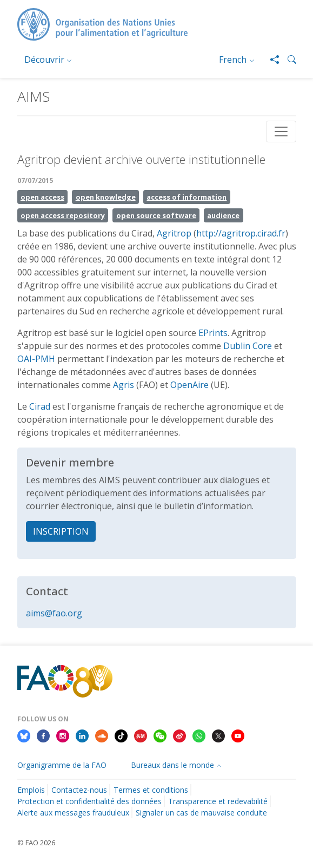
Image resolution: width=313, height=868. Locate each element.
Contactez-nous (79, 790)
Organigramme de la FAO (62, 765)
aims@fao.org (54, 613)
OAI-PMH (36, 359)
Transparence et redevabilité (218, 801)
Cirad (40, 406)
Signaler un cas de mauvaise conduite (201, 813)
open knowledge (106, 197)
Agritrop (174, 233)
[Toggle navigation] (281, 131)
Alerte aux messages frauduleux (73, 813)
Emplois (31, 790)
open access (42, 197)
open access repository (63, 215)
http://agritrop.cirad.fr (241, 233)
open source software (156, 215)
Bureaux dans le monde (172, 765)
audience (223, 215)
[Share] (270, 60)
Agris (124, 385)
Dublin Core (248, 346)
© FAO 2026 (36, 843)
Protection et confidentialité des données (89, 801)
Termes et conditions (151, 790)
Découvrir (44, 60)
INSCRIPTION (61, 531)
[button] (288, 60)
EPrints (213, 333)
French (233, 60)
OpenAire (189, 385)
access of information (187, 197)
